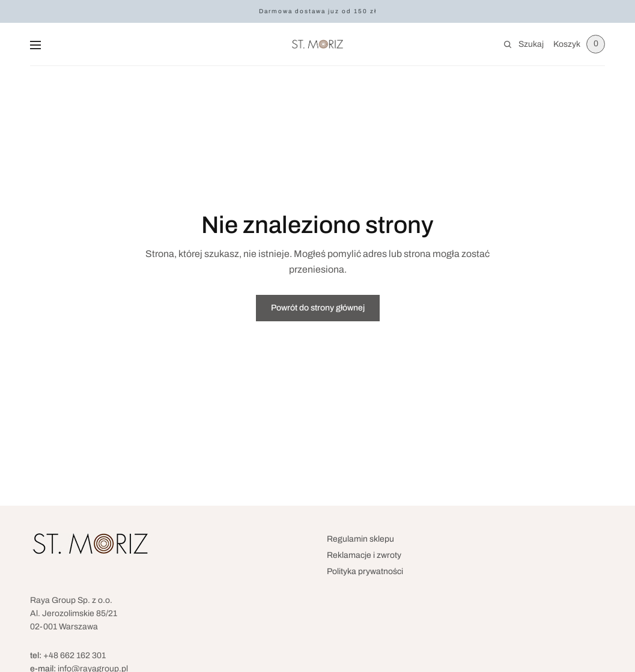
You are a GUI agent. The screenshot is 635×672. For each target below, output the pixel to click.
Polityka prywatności (365, 571)
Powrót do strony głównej (318, 308)
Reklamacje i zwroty (364, 555)
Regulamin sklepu (360, 539)
